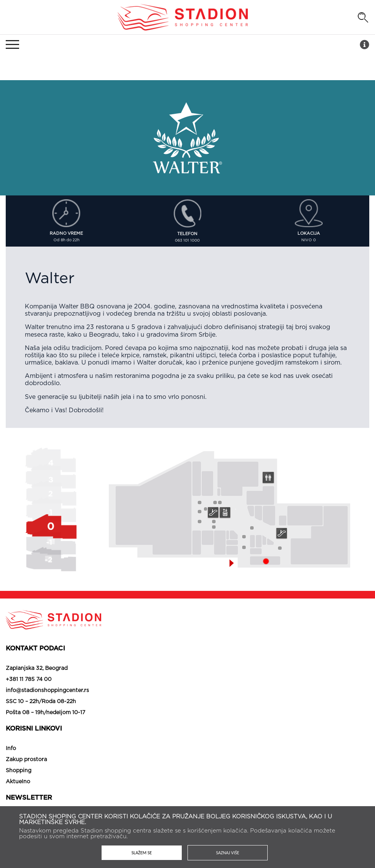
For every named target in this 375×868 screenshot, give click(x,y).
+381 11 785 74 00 (29, 679)
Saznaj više (228, 853)
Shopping (19, 771)
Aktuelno (18, 782)
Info (11, 749)
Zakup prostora (26, 760)
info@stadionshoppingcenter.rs (47, 691)
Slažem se (141, 853)
